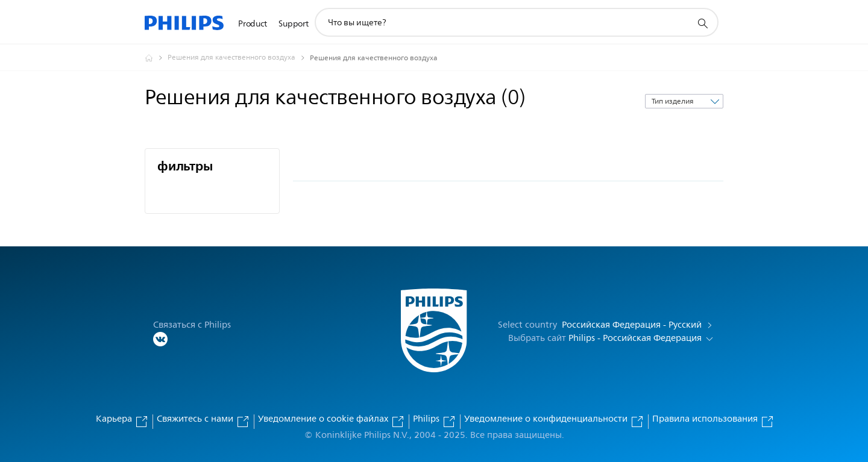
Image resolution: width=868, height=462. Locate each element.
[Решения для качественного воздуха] (239, 58)
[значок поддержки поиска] (702, 23)
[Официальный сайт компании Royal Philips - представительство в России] (156, 58)
